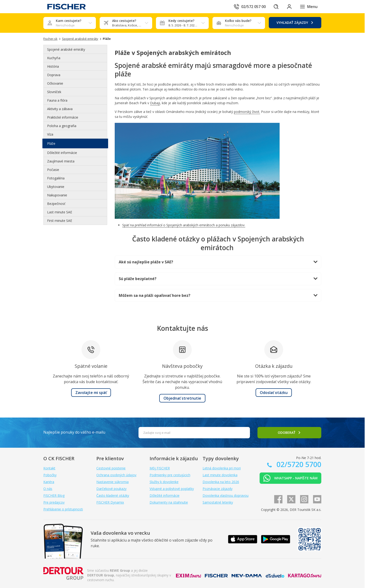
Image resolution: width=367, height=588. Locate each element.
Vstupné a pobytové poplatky (172, 489)
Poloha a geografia (62, 126)
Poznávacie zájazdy (218, 489)
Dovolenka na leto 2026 (221, 482)
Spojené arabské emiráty (66, 49)
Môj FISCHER (160, 468)
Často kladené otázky (113, 495)
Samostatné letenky (218, 502)
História (53, 66)
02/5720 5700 (298, 464)
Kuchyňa (54, 58)
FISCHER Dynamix (110, 502)
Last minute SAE (60, 212)
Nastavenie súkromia (112, 482)
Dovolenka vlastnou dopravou (226, 495)
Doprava (54, 75)
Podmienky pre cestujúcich (170, 475)
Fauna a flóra (57, 100)
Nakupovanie (57, 195)
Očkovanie (55, 83)
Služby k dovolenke (164, 482)
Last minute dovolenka (220, 475)
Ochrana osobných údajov (116, 475)
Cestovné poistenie (111, 468)
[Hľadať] (276, 7)
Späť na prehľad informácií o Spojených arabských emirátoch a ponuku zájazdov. (184, 225)
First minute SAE (60, 221)
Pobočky (50, 475)
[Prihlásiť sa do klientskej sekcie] (289, 7)
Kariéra (49, 482)
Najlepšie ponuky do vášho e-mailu (74, 432)
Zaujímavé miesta (61, 161)
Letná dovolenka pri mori (222, 468)
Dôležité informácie (62, 153)
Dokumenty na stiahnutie (169, 502)
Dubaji (155, 103)
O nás (48, 489)
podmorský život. (247, 112)
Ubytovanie (56, 187)
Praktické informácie (63, 117)
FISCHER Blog (54, 495)
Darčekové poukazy (111, 489)
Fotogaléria (56, 178)
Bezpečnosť (56, 204)
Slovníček (54, 92)
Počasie (53, 170)
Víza (50, 134)
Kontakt (49, 468)
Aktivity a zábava (60, 109)
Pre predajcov (54, 502)
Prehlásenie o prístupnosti (63, 509)
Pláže (51, 143)
